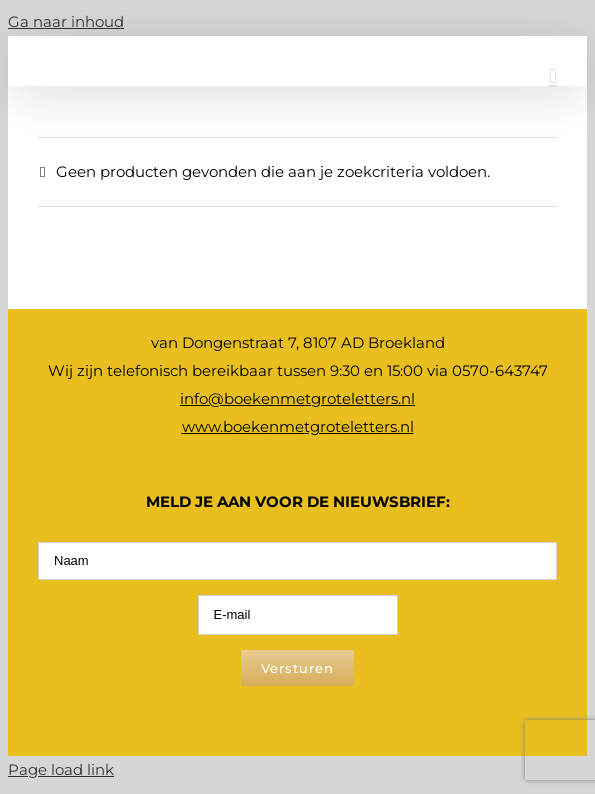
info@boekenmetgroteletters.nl (297, 398)
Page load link (61, 769)
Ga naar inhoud (66, 21)
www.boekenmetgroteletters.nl (298, 426)
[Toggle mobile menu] (553, 76)
